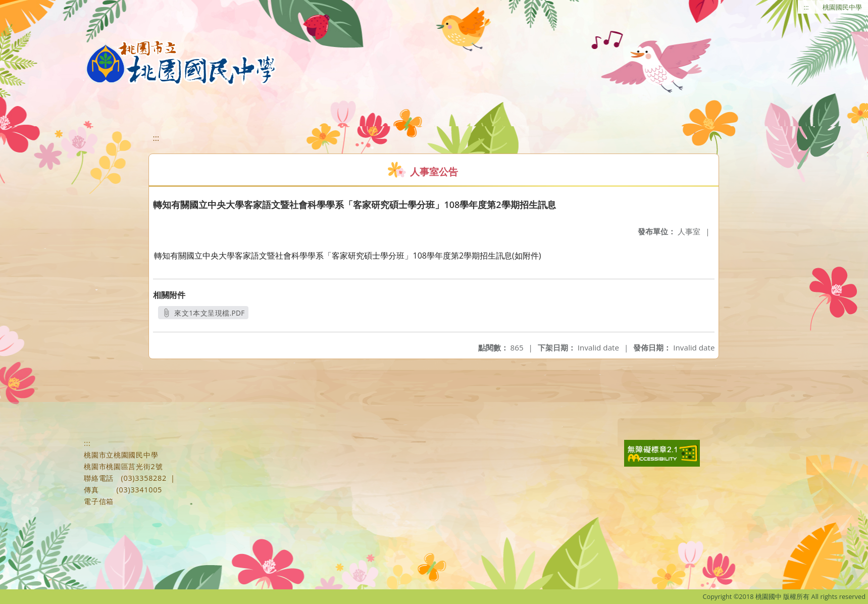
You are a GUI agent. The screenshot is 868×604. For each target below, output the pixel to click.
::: (806, 7)
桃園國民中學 (842, 7)
